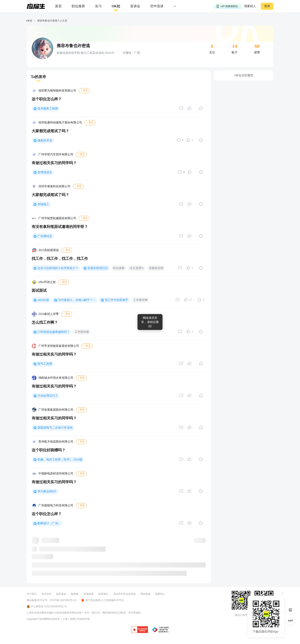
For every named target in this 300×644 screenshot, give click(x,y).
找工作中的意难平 (116, 300)
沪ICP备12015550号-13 (63, 600)
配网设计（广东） (49, 523)
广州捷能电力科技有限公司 (56, 505)
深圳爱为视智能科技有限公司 (57, 91)
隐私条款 (61, 594)
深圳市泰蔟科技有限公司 (54, 186)
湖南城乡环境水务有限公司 (56, 378)
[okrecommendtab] (116, 6)
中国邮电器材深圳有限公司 (56, 474)
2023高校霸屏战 (49, 250)
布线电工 (43, 204)
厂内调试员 (45, 236)
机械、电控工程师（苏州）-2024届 (60, 460)
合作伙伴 (46, 594)
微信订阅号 (241, 615)
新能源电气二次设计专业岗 (55, 428)
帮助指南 (145, 594)
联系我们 (103, 594)
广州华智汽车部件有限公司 (56, 154)
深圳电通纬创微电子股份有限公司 (60, 123)
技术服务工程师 (48, 109)
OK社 (29, 21)
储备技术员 (45, 140)
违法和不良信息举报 (124, 594)
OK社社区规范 (244, 75)
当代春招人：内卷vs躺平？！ (77, 300)
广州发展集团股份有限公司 (56, 410)
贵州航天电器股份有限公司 (56, 442)
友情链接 (89, 594)
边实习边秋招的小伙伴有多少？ (58, 268)
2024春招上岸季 (49, 314)
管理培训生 (45, 172)
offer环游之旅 (47, 282)
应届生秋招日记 (98, 268)
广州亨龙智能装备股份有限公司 (59, 346)
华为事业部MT (47, 491)
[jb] (140, 630)
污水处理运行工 (48, 396)
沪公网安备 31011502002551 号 (47, 607)
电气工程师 (45, 364)
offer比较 (43, 300)
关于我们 (32, 594)
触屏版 (75, 594)
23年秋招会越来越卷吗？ (54, 332)
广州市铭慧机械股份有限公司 (57, 218)
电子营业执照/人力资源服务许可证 (102, 600)
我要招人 (250, 6)
